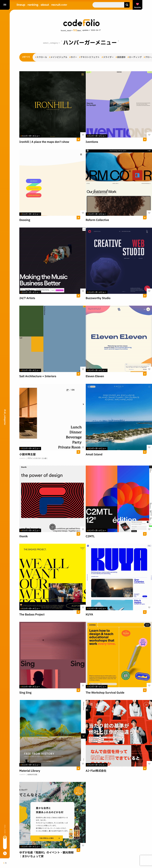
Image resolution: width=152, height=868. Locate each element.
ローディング (135, 57)
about (45, 5)
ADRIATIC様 (32, 775)
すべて (26, 57)
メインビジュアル (58, 57)
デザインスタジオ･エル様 (37, 459)
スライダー (108, 57)
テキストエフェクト (89, 57)
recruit (59, 5)
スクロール (41, 57)
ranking (33, 5)
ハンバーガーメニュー (30, 136)
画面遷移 (121, 57)
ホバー (73, 57)
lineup (21, 5)
